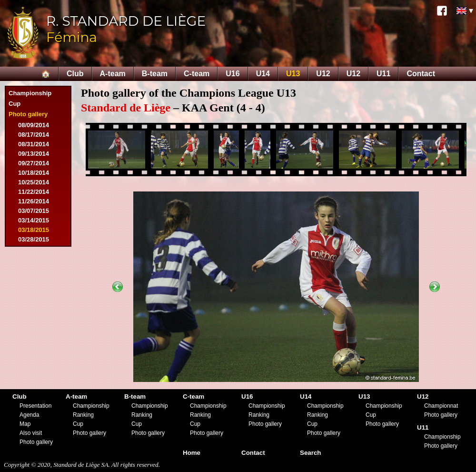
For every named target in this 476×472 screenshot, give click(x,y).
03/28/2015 (34, 239)
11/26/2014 (34, 201)
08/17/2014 (34, 135)
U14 (263, 74)
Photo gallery (28, 114)
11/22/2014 (34, 192)
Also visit (31, 433)
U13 (293, 74)
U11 (383, 74)
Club (75, 74)
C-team (197, 74)
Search (310, 453)
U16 (233, 74)
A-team (113, 74)
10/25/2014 (34, 182)
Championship (30, 93)
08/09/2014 (34, 125)
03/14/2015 (34, 220)
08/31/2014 (34, 144)
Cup (15, 104)
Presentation (35, 406)
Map (25, 424)
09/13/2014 (34, 154)
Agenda (29, 415)
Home (192, 453)
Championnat (441, 406)
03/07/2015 (34, 211)
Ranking (83, 415)
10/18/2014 (34, 173)
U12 (323, 74)
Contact (421, 74)
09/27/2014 (34, 163)
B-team (155, 74)
